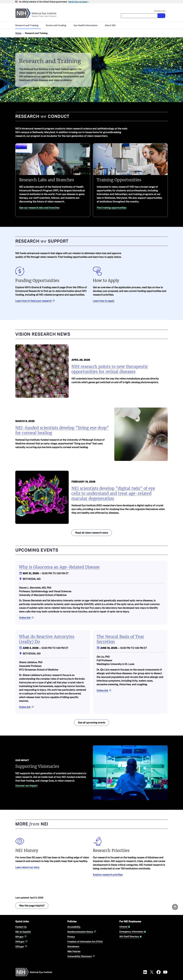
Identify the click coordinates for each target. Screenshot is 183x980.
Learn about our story (27, 867)
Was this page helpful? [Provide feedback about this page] (32, 906)
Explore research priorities (108, 874)
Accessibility (74, 927)
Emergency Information (133, 932)
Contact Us (160, 11)
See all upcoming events (92, 723)
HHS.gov (22, 941)
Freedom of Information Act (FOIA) (85, 941)
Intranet (125, 927)
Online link (27, 618)
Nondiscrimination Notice (82, 932)
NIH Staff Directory (131, 937)
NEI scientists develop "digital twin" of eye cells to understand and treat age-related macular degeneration (113, 493)
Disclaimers (73, 946)
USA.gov (22, 946)
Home (18, 33)
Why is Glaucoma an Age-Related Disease (59, 567)
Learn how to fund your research (35, 301)
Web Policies (74, 951)
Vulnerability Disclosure (81, 956)
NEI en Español (23, 932)
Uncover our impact (26, 786)
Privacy (71, 937)
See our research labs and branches (39, 208)
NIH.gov (21, 937)
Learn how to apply (104, 301)
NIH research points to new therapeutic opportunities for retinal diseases (110, 369)
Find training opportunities (112, 208)
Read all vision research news (92, 533)
